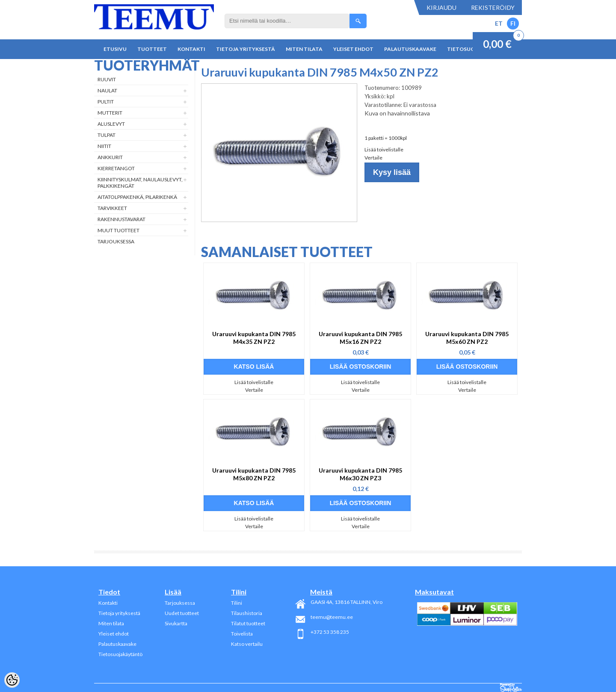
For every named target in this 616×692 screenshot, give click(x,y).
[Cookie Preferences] (12, 680)
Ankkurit (110, 157)
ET (499, 23)
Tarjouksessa (116, 241)
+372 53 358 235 (330, 632)
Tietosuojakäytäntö (120, 654)
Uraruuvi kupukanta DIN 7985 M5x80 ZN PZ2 (254, 474)
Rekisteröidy (493, 7)
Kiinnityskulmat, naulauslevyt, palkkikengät (140, 183)
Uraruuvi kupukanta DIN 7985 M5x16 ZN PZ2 (360, 338)
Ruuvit (107, 79)
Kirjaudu (441, 7)
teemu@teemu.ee (332, 617)
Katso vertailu (247, 644)
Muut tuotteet (118, 230)
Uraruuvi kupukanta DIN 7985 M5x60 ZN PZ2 (467, 338)
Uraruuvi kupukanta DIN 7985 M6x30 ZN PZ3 (360, 474)
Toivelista (242, 634)
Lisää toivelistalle (384, 149)
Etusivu (115, 49)
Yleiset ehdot (353, 49)
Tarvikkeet (112, 208)
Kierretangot (116, 168)
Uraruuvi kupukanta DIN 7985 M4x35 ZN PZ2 (254, 338)
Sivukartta (176, 623)
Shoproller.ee (511, 688)
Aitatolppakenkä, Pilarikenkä (137, 197)
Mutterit (110, 113)
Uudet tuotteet (182, 613)
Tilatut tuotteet (248, 623)
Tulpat (107, 135)
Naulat (107, 90)
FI (513, 23)
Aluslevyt (111, 124)
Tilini (237, 603)
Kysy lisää (392, 172)
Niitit (104, 146)
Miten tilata (304, 49)
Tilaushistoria (247, 613)
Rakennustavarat (121, 219)
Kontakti (191, 49)
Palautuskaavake (410, 49)
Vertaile (373, 158)
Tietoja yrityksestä (246, 49)
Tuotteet (152, 49)
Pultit (106, 102)
